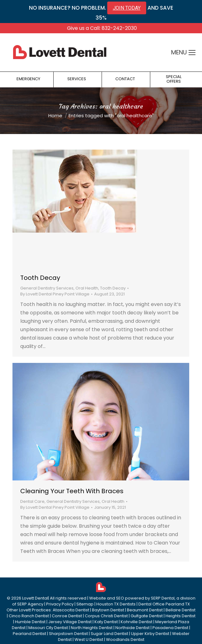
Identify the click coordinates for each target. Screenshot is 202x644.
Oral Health (87, 288)
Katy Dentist (106, 622)
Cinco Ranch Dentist (29, 616)
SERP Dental (163, 598)
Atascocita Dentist (71, 610)
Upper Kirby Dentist (150, 634)
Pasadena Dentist (170, 628)
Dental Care (32, 501)
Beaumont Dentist (145, 610)
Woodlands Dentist (125, 639)
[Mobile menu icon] (192, 53)
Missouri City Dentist (48, 628)
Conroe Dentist (67, 616)
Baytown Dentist (108, 610)
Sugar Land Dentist (109, 634)
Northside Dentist (132, 628)
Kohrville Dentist (137, 622)
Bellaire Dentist (180, 610)
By (55, 294)
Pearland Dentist (29, 634)
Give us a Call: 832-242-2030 (102, 28)
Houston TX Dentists (116, 604)
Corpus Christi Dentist (106, 616)
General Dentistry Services (47, 288)
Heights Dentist (180, 616)
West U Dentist (89, 639)
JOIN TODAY (127, 8)
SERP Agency (30, 604)
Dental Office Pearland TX (164, 604)
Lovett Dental (35, 598)
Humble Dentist (30, 622)
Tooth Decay (40, 278)
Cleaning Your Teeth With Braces (72, 491)
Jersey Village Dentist (70, 622)
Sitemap (85, 604)
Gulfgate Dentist (147, 616)
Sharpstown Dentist (68, 634)
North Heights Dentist (92, 628)
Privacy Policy (60, 604)
